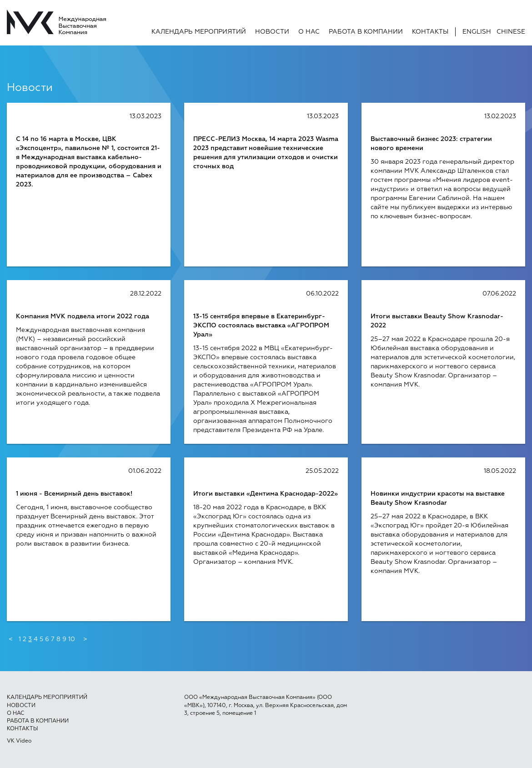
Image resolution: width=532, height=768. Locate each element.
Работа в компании (366, 32)
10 (72, 639)
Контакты (430, 32)
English (477, 32)
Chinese (511, 32)
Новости (272, 32)
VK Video (19, 741)
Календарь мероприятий (199, 32)
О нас (309, 32)
